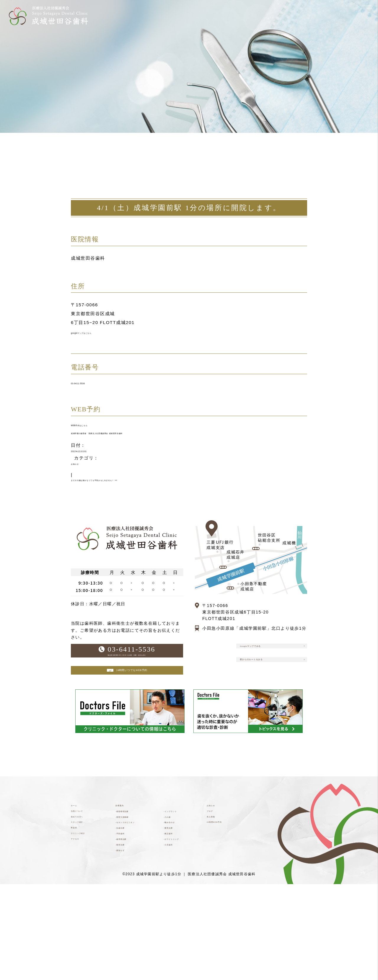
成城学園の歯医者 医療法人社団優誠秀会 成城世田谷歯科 (135, 451)
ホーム (78, 863)
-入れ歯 (172, 882)
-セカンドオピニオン (136, 894)
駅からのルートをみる (271, 705)
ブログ (214, 872)
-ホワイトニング (181, 920)
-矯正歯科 (174, 910)
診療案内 (125, 863)
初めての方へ (85, 882)
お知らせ (81, 492)
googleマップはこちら (96, 336)
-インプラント (179, 872)
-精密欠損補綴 (131, 882)
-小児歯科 (174, 929)
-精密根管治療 (131, 872)
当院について (85, 872)
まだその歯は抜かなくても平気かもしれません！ (128, 513)
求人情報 (216, 882)
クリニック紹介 (88, 910)
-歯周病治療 (128, 926)
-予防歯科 (126, 916)
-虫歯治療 (126, 907)
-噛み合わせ (176, 891)
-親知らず (126, 945)
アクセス (80, 919)
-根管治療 (126, 935)
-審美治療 (174, 901)
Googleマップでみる (269, 684)
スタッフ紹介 (85, 891)
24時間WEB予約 (224, 891)
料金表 (78, 900)
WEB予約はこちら (91, 438)
